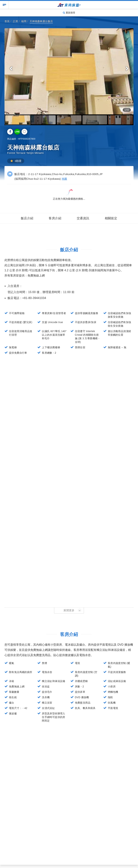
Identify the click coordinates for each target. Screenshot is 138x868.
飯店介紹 (27, 218)
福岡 (24, 21)
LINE (17, 132)
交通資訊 (83, 218)
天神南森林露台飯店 (41, 21)
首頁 (7, 21)
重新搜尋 (69, 13)
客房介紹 (55, 218)
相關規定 (111, 218)
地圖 (64, 179)
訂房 (16, 21)
